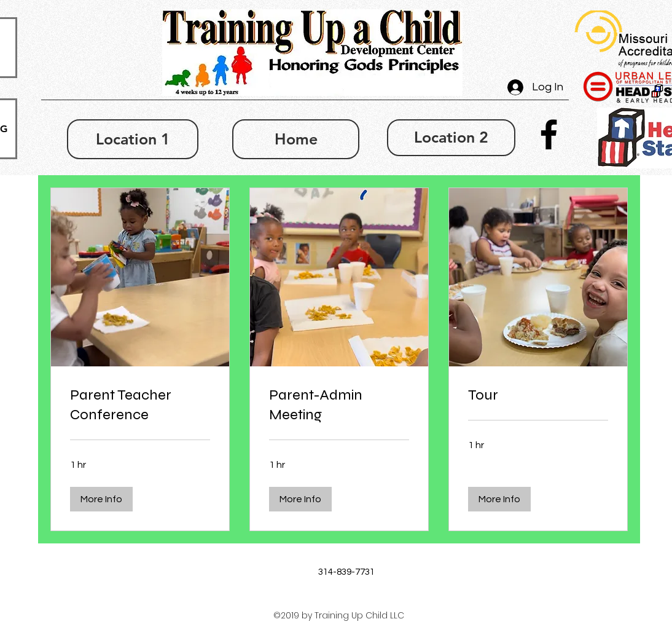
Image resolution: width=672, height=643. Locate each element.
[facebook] (549, 134)
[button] (101, 499)
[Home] (296, 139)
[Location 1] (133, 139)
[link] (140, 405)
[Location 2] (451, 138)
